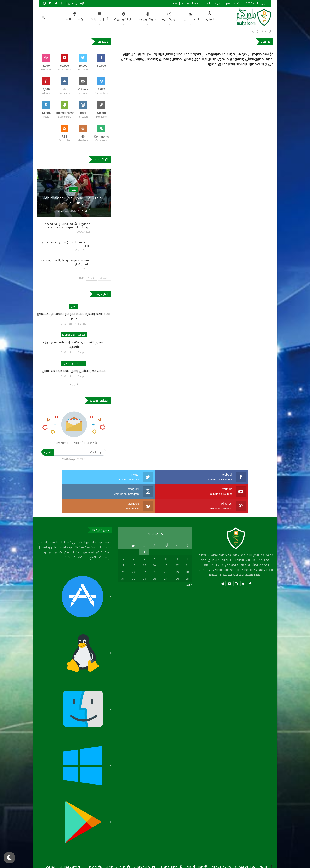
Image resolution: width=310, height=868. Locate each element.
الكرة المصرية (171, 17)
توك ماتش (93, 852)
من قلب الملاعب (118, 852)
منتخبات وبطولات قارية (74, 363)
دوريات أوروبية (128, 17)
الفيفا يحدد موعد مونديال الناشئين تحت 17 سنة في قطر (66, 262)
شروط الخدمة (193, 3)
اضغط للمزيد (58, 17)
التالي (92, 278)
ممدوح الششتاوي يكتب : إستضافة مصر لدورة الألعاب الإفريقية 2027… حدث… (67, 226)
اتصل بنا (206, 3)
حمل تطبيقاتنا (176, 3)
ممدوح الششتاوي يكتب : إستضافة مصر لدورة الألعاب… (74, 344)
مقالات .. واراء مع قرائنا (74, 335)
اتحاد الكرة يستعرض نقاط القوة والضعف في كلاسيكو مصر (74, 201)
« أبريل (189, 570)
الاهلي (74, 190)
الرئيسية (238, 3)
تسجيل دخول (76, 3)
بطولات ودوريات (104, 17)
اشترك (48, 452)
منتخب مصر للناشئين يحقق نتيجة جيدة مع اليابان (66, 244)
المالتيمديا (50, 852)
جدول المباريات (70, 852)
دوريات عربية (150, 17)
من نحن (217, 3)
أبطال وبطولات (80, 17)
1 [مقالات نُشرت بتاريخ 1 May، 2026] (144, 537)
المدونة (227, 3)
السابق (104, 278)
